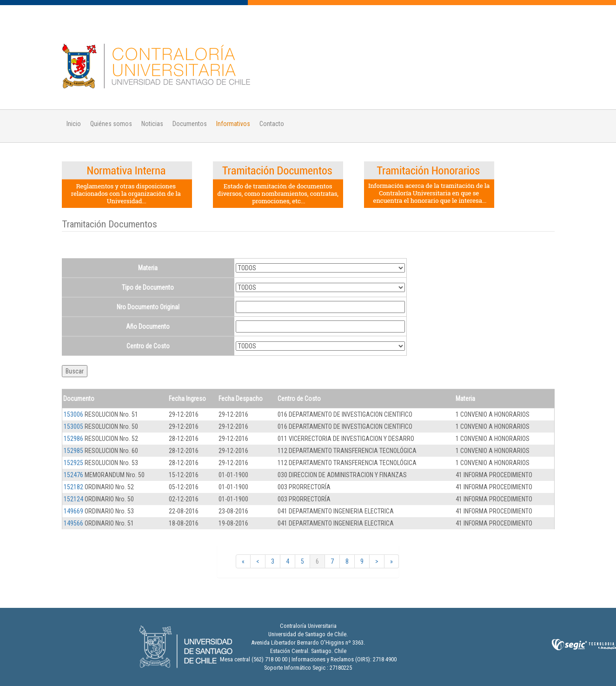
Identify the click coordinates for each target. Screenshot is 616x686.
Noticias (152, 124)
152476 (73, 475)
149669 (73, 511)
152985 (73, 451)
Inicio (74, 124)
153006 (73, 414)
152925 (73, 463)
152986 (73, 439)
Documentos (190, 124)
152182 (73, 487)
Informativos (233, 124)
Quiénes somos (111, 124)
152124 (73, 499)
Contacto (272, 124)
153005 (73, 426)
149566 (73, 523)
